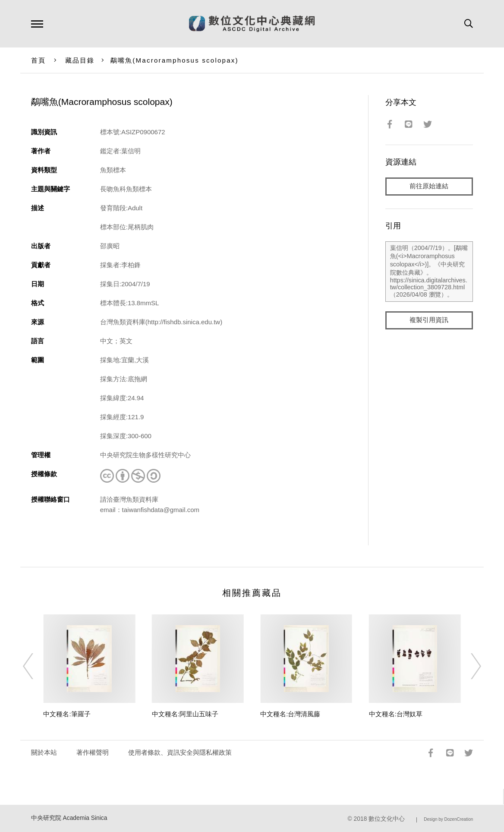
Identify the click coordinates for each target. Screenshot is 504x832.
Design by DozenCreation (448, 819)
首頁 (39, 60)
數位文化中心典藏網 (252, 24)
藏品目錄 (80, 60)
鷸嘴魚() (175, 60)
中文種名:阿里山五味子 (185, 714)
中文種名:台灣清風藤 (290, 714)
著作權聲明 (93, 752)
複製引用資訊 (429, 320)
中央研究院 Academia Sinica (69, 818)
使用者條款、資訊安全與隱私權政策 (180, 752)
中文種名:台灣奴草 (396, 714)
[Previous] (36, 666)
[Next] (468, 666)
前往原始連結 (429, 186)
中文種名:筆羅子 (67, 714)
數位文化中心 (387, 819)
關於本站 (44, 752)
